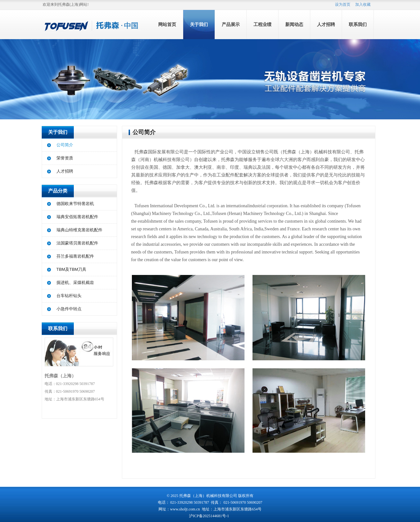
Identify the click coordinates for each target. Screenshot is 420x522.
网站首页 (167, 25)
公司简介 (65, 145)
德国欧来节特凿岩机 (75, 204)
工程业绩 (262, 25)
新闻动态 (294, 25)
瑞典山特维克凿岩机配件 (79, 230)
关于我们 (199, 25)
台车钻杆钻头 (69, 296)
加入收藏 (363, 4)
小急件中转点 (69, 309)
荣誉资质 (65, 158)
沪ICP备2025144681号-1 (210, 516)
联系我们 (358, 25)
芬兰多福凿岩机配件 (75, 256)
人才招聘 (326, 25)
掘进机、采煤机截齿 (75, 282)
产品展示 (231, 25)
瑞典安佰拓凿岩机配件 (77, 217)
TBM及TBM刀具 (72, 269)
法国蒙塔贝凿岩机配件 (77, 243)
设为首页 (343, 4)
